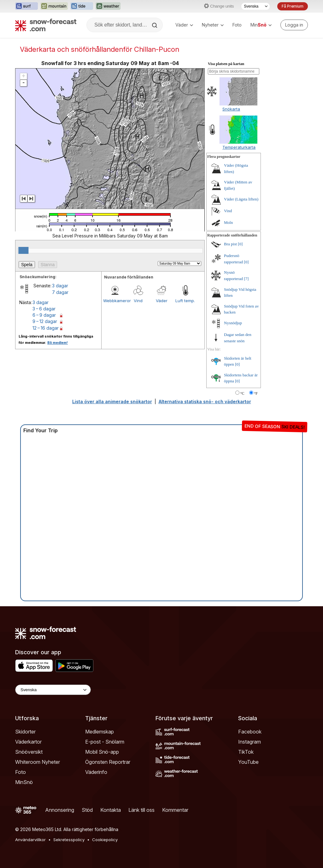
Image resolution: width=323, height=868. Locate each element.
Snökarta (231, 109)
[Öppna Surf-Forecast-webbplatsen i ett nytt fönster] (26, 6)
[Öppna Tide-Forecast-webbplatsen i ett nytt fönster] (82, 6)
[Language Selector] (53, 690)
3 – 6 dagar (44, 309)
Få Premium (293, 6)
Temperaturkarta (239, 147)
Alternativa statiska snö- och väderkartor (205, 401)
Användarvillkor (30, 840)
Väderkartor (28, 742)
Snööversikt (29, 752)
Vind (138, 301)
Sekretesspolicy (69, 840)
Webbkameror (115, 301)
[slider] (23, 250)
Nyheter (213, 25)
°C (242, 393)
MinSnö (24, 782)
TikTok (246, 752)
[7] (246, 279)
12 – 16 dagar (46, 328)
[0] (240, 244)
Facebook (250, 732)
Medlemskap (100, 732)
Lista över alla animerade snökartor (112, 401)
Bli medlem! (58, 343)
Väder (184, 25)
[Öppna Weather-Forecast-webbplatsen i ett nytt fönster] (108, 6)
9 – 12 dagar (45, 321)
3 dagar (60, 286)
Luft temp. (185, 301)
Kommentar (175, 810)
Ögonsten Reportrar (108, 762)
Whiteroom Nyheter (38, 762)
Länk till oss (141, 810)
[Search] (155, 25)
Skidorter (25, 732)
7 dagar (60, 292)
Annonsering (60, 810)
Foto (237, 25)
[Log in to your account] (294, 25)
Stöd (87, 810)
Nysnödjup (233, 323)
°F (256, 393)
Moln (228, 222)
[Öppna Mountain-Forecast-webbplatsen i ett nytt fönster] (54, 6)
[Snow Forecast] (46, 25)
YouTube (248, 762)
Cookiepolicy (105, 840)
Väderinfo (96, 772)
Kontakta (111, 810)
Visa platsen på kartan (226, 64)
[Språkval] (255, 6)
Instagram (250, 742)
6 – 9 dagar (44, 315)
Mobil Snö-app (102, 752)
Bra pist (230, 244)
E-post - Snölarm (105, 742)
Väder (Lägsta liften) (241, 199)
